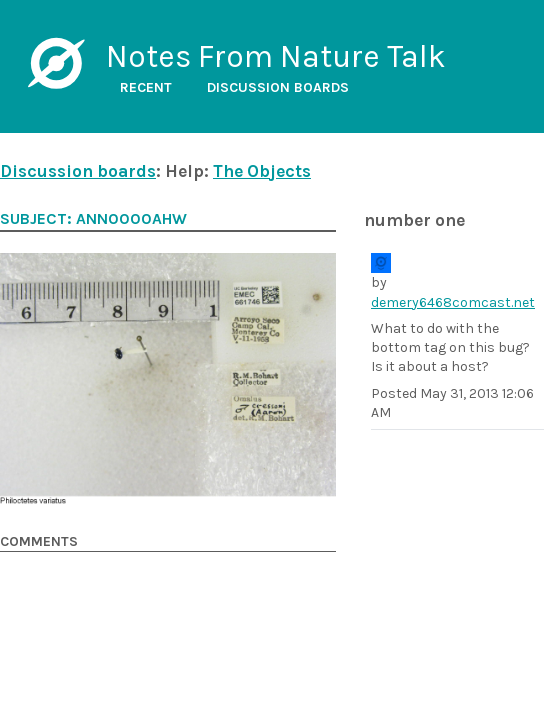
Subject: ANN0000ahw (93, 219)
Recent (146, 87)
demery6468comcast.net (453, 302)
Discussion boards (278, 87)
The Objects (262, 171)
